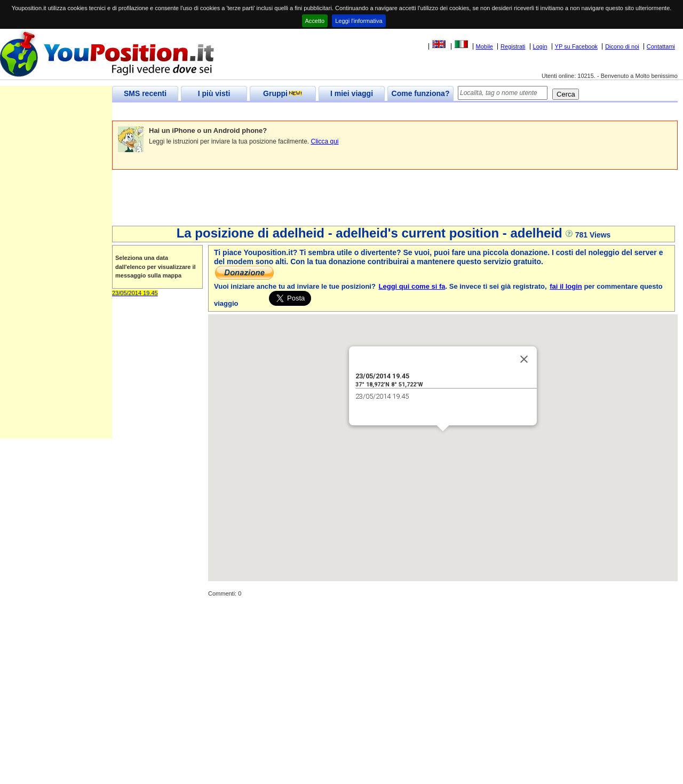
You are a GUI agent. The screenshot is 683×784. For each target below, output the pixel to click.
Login (540, 46)
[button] (443, 441)
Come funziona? (421, 93)
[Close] (524, 359)
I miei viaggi (352, 93)
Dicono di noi (622, 46)
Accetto (315, 21)
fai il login (566, 286)
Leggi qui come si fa (412, 286)
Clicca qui (325, 141)
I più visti (214, 93)
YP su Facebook (577, 46)
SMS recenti (145, 93)
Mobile (485, 46)
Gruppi (283, 93)
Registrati (513, 46)
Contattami (661, 46)
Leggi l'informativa (359, 21)
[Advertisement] (306, 112)
